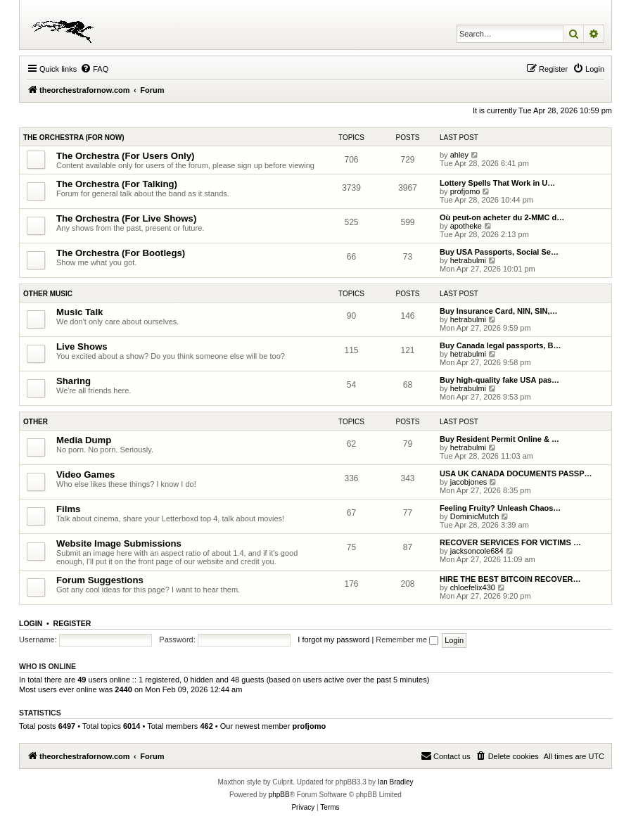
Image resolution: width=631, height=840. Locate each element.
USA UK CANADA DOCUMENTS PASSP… (516, 473)
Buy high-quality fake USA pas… (499, 380)
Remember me (407, 639)
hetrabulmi (468, 260)
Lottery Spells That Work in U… (497, 183)
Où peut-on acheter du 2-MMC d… (502, 217)
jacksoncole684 (477, 551)
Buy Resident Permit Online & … (499, 439)
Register (72, 623)
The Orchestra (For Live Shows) (126, 218)
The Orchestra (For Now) (74, 138)
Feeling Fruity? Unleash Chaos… (500, 508)
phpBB (279, 795)
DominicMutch (475, 516)
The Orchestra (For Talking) (117, 184)
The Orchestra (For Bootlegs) (121, 253)
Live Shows (82, 346)
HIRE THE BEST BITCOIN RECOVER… (510, 579)
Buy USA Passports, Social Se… (499, 252)
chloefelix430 (473, 587)
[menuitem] (94, 69)
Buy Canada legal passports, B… (500, 345)
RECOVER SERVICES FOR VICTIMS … (510, 542)
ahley (459, 155)
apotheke (466, 226)
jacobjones (469, 482)
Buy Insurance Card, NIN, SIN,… (498, 311)
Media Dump (84, 440)
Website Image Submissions (119, 543)
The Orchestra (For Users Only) (125, 156)
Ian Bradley (396, 782)
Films (68, 509)
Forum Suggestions (100, 580)
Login (31, 623)
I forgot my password (333, 639)
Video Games (85, 475)
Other (36, 422)
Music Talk (79, 312)
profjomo (465, 191)
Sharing (74, 381)
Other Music (48, 294)
